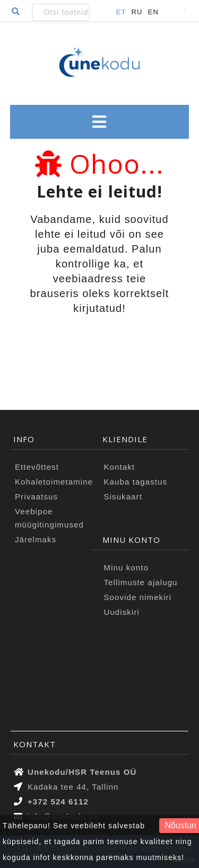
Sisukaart (123, 496)
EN (153, 12)
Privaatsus (36, 496)
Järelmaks (36, 539)
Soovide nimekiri (138, 597)
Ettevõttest (37, 467)
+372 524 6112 (58, 802)
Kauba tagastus (136, 482)
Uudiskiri (122, 612)
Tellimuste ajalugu (141, 582)
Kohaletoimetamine (54, 482)
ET (121, 12)
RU (137, 12)
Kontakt (120, 467)
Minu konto (126, 567)
